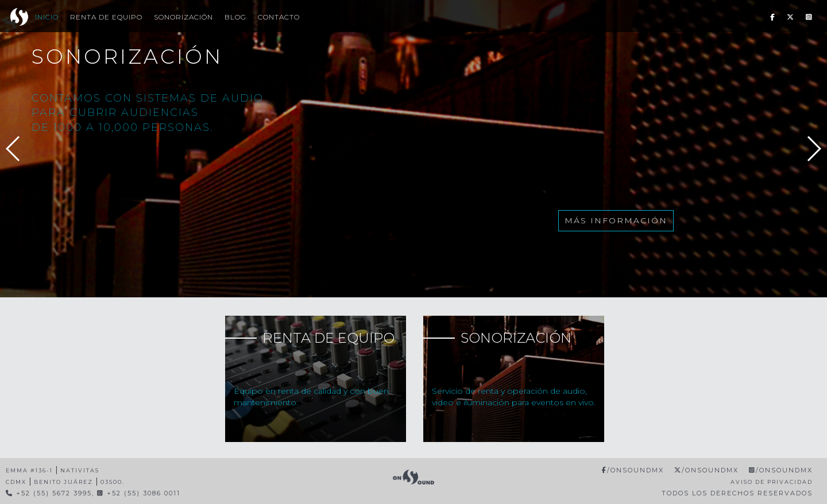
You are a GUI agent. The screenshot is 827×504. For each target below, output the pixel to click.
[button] (814, 149)
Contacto (279, 17)
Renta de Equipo (106, 17)
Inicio (47, 17)
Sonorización (183, 17)
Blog (235, 17)
